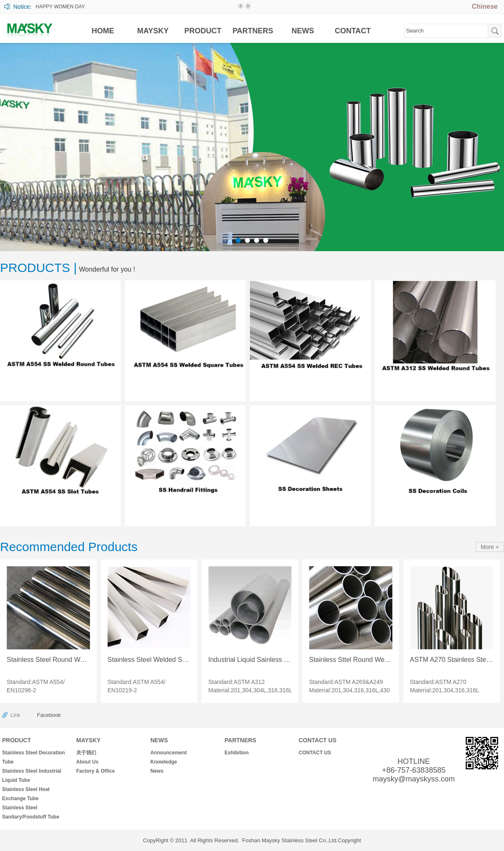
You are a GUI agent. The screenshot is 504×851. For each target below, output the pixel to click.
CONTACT (353, 31)
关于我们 (86, 753)
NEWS (303, 31)
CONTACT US (318, 740)
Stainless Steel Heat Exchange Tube (26, 794)
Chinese (485, 6)
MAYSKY (153, 31)
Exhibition (237, 753)
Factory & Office (96, 771)
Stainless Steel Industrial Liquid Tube (32, 776)
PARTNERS (253, 31)
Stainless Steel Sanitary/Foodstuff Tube (31, 812)
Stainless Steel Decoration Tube (34, 757)
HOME (103, 31)
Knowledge (164, 762)
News (157, 771)
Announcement (168, 753)
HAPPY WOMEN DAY (60, 7)
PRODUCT (203, 31)
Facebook (49, 715)
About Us (87, 762)
